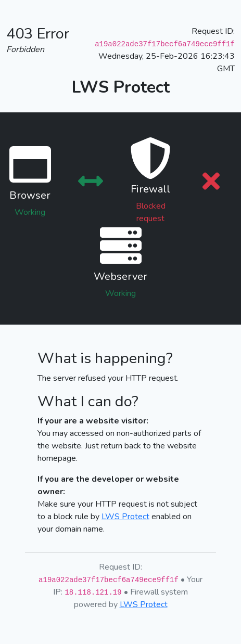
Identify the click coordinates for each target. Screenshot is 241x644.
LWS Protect (125, 517)
